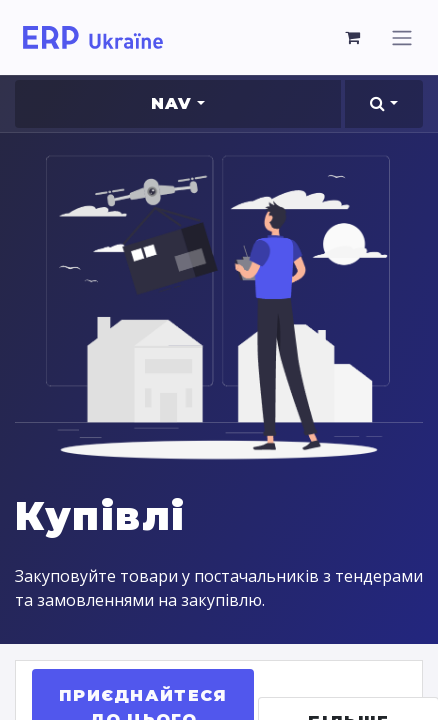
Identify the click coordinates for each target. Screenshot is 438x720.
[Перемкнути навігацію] (402, 37)
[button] (384, 104)
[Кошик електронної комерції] (353, 37)
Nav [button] (172, 103)
